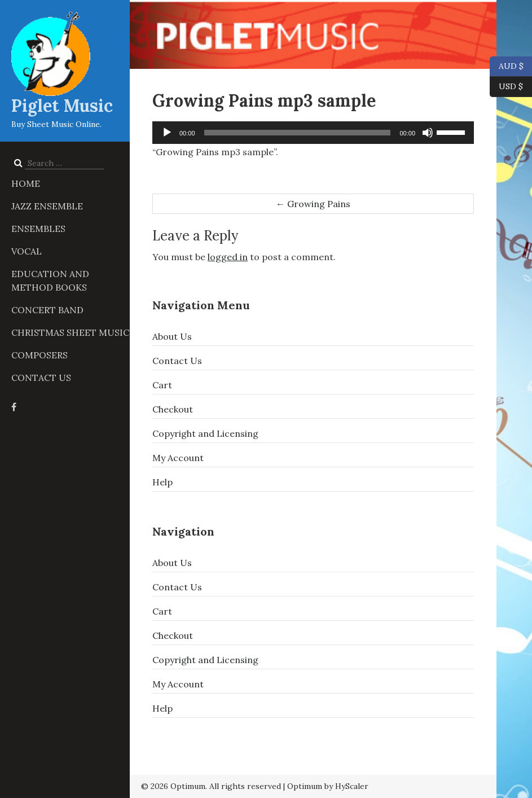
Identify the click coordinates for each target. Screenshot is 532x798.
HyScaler (352, 786)
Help (162, 482)
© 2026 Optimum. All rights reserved (211, 786)
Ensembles (38, 229)
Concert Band (47, 310)
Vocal (27, 251)
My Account (178, 458)
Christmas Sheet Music (70, 332)
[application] (313, 133)
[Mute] (428, 133)
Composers (39, 355)
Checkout (173, 409)
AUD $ (507, 67)
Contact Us (41, 378)
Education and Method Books (50, 280)
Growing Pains (313, 204)
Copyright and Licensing (205, 433)
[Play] (167, 133)
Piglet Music (62, 106)
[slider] (298, 133)
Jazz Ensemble (47, 206)
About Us (172, 336)
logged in (228, 257)
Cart (162, 385)
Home (26, 183)
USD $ (511, 87)
